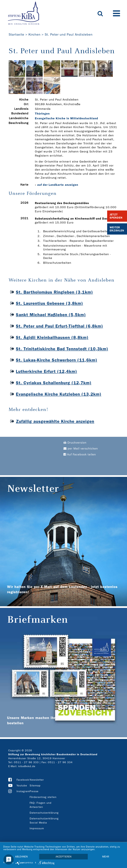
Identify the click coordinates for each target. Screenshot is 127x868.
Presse (34, 791)
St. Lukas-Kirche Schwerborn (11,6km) (57, 360)
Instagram (23, 791)
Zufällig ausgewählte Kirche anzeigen (55, 421)
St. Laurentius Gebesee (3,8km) (49, 303)
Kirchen (34, 34)
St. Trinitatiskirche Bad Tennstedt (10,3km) (62, 349)
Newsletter (37, 780)
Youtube (22, 786)
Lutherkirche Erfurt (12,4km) (46, 371)
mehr (106, 857)
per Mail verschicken (81, 449)
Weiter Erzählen (117, 229)
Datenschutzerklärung (44, 813)
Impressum (37, 828)
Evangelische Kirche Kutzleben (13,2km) (59, 394)
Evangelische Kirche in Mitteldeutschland (66, 118)
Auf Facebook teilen (80, 455)
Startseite (16, 34)
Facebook (23, 780)
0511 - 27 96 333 (26, 762)
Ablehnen (21, 857)
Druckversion (75, 443)
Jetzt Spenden (116, 216)
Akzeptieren (63, 857)
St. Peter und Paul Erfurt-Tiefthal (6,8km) (59, 326)
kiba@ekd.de (27, 766)
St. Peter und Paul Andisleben (69, 34)
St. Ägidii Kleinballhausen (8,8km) (52, 337)
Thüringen (42, 114)
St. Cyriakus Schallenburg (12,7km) (54, 383)
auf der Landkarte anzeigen (58, 185)
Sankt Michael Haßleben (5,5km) (51, 315)
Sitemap (35, 786)
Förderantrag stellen (43, 797)
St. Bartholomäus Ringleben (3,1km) (54, 292)
